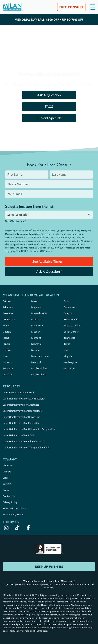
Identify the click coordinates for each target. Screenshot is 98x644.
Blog (5, 478)
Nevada (35, 350)
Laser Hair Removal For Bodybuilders (23, 411)
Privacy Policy (80, 231)
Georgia (7, 332)
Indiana (7, 350)
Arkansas (8, 307)
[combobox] (49, 215)
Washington (70, 362)
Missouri (36, 332)
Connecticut (9, 319)
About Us (8, 466)
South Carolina (72, 326)
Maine (35, 301)
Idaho (6, 338)
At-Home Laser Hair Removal (18, 392)
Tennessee (69, 338)
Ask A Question (49, 95)
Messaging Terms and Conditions (23, 234)
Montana (36, 338)
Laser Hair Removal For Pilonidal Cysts (23, 441)
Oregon (68, 313)
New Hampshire (40, 356)
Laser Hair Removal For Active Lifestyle (23, 399)
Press (6, 490)
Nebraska (36, 344)
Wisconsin (69, 368)
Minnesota (37, 326)
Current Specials (49, 118)
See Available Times (49, 261)
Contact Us (9, 496)
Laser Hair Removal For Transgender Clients (26, 448)
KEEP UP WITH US (49, 567)
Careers (7, 484)
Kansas (7, 362)
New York (36, 362)
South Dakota (71, 332)
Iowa (5, 356)
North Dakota (39, 374)
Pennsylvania (71, 319)
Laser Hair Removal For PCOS (19, 435)
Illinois (6, 344)
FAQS (49, 107)
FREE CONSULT (71, 7)
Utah (66, 350)
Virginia (68, 356)
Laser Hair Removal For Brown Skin (22, 417)
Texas (67, 344)
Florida (7, 326)
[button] (92, 7)
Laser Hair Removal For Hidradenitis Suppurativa (29, 429)
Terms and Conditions (15, 508)
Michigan (36, 319)
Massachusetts (39, 313)
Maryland (36, 307)
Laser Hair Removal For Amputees (21, 405)
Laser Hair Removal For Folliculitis (21, 423)
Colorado (8, 313)
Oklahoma (69, 307)
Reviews (7, 472)
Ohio (66, 301)
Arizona (7, 301)
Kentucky (8, 368)
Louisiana (8, 374)
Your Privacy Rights (13, 514)
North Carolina (39, 368)
